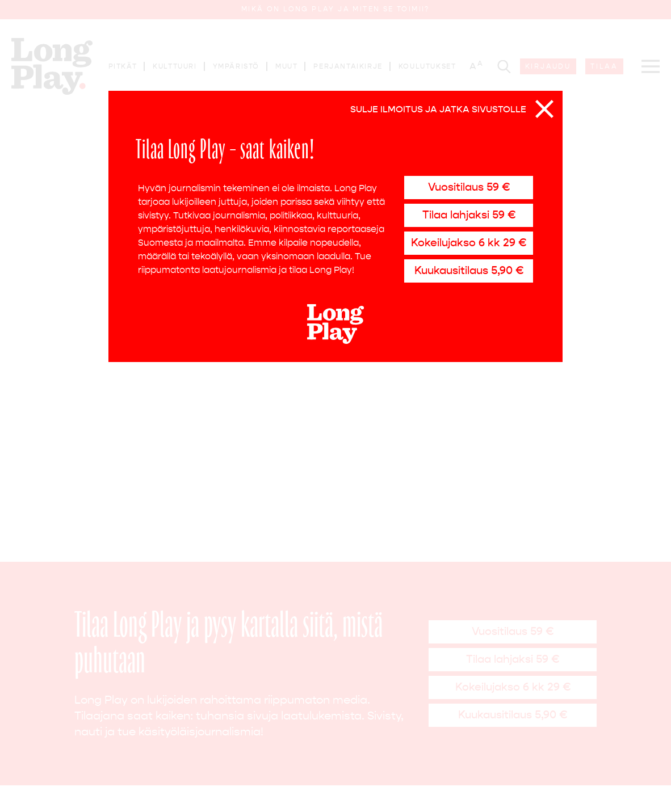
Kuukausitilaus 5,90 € (469, 270)
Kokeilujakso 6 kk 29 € (469, 243)
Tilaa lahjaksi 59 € (469, 215)
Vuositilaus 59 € (469, 187)
